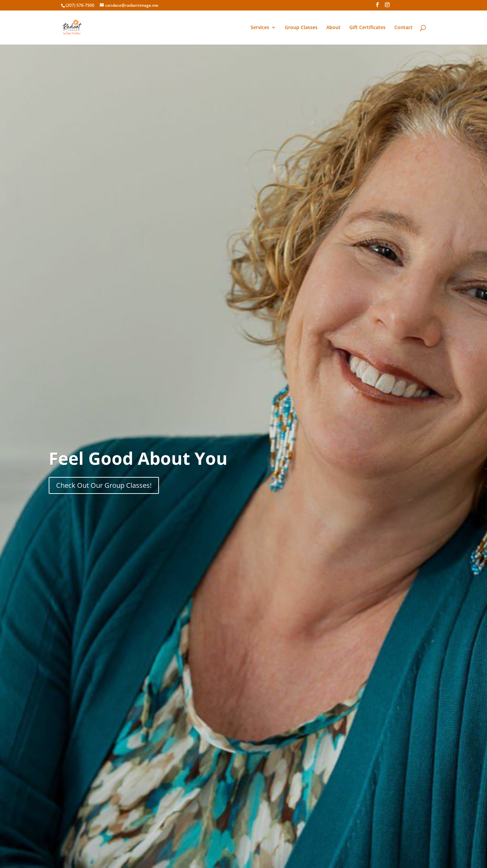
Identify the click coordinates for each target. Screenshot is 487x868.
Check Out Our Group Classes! (104, 485)
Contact (403, 28)
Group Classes (301, 28)
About (333, 28)
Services (260, 28)
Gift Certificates (367, 28)
